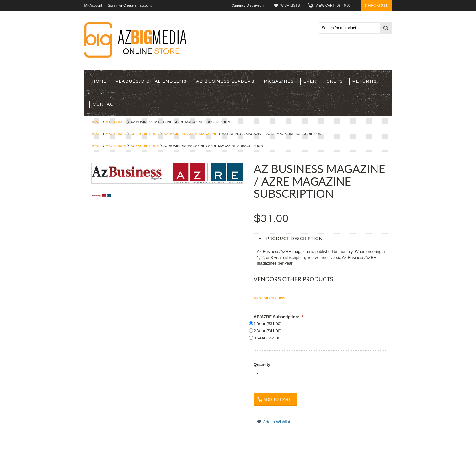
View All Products (270, 298)
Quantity (262, 364)
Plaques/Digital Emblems (151, 81)
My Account (93, 5)
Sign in (113, 5)
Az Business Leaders (225, 81)
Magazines (279, 81)
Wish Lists (290, 5)
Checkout (376, 5)
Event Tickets (323, 81)
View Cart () (335, 5)
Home (96, 122)
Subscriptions (145, 134)
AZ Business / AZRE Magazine (190, 134)
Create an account (137, 5)
